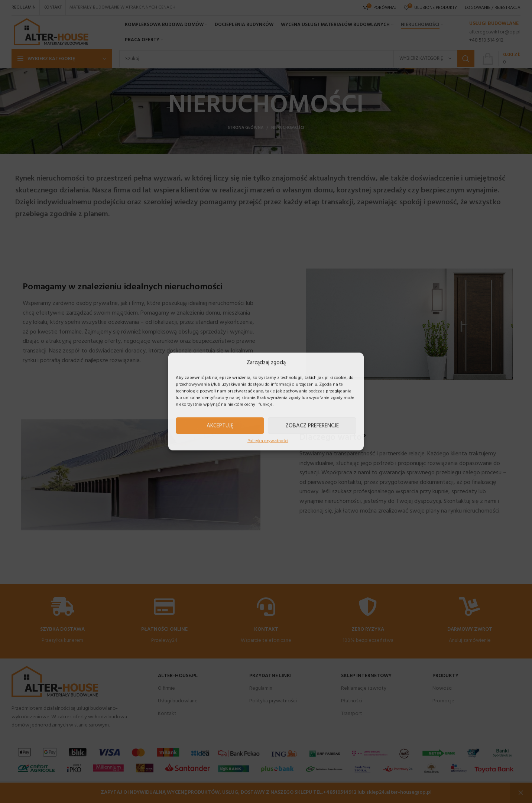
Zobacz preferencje (312, 426)
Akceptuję (220, 426)
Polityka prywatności (268, 441)
